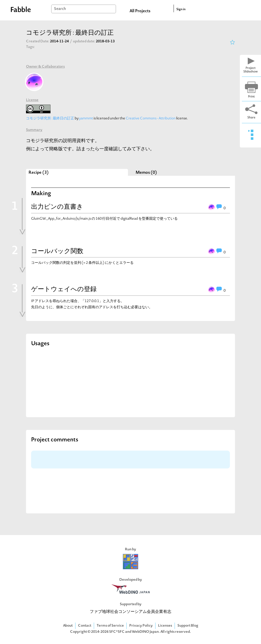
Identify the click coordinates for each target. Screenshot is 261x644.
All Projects (140, 11)
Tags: (30, 47)
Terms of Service (110, 626)
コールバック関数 (57, 252)
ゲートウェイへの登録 (64, 290)
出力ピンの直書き (57, 207)
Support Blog (188, 626)
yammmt (86, 119)
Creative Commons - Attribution (151, 119)
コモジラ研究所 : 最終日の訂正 (50, 119)
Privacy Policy (141, 626)
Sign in (181, 9)
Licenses (165, 626)
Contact (85, 626)
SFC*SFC (117, 632)
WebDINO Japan (145, 632)
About (68, 626)
